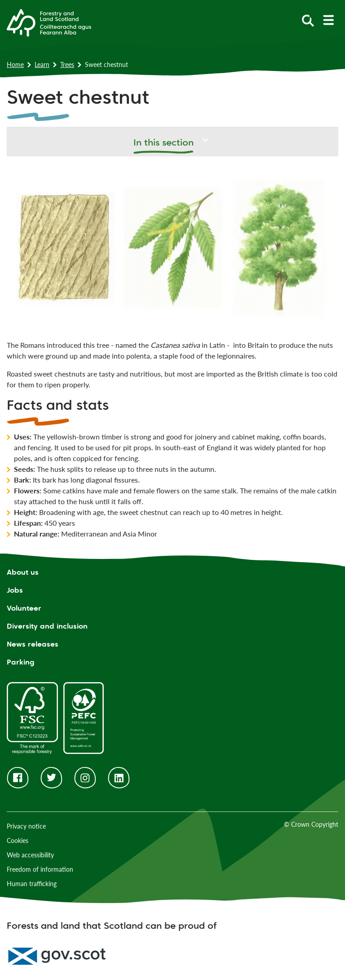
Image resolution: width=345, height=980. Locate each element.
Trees (67, 64)
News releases (33, 644)
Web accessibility (30, 855)
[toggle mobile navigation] (328, 20)
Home (15, 64)
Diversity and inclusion (47, 626)
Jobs (15, 590)
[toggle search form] (308, 20)
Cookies (18, 840)
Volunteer (24, 608)
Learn (42, 64)
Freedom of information (40, 869)
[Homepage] (49, 22)
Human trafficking (32, 884)
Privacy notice (26, 826)
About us (23, 572)
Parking (21, 662)
